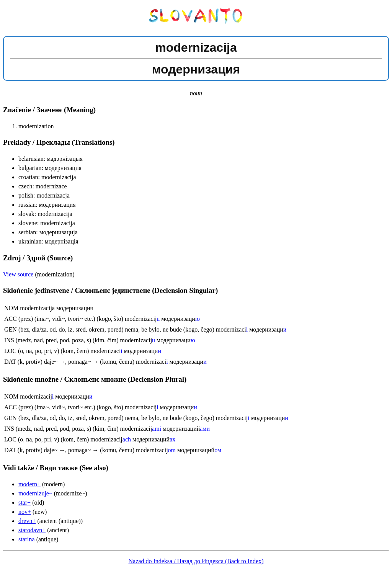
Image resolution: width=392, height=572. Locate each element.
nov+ (25, 512)
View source (18, 274)
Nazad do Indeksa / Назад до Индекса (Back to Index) (196, 561)
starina (27, 539)
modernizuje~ (35, 493)
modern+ (29, 484)
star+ (24, 503)
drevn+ (27, 521)
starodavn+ (32, 530)
